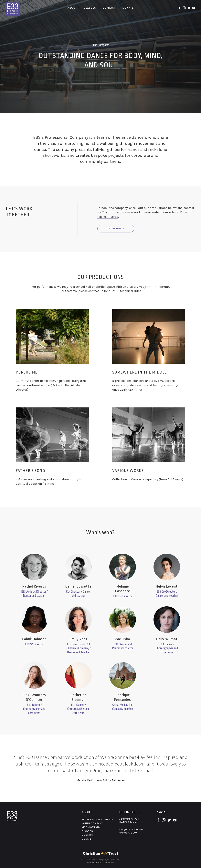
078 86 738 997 (128, 833)
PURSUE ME (27, 372)
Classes (90, 8)
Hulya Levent (167, 586)
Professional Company (97, 819)
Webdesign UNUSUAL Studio (100, 863)
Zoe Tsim (123, 639)
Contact (109, 8)
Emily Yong (79, 639)
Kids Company (91, 827)
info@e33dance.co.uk (131, 829)
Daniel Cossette (78, 586)
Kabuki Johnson (34, 639)
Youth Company (92, 823)
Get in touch (116, 229)
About (72, 8)
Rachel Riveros (108, 217)
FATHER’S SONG (30, 471)
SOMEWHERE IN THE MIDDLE (140, 372)
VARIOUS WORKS (128, 471)
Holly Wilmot (167, 639)
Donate (128, 8)
